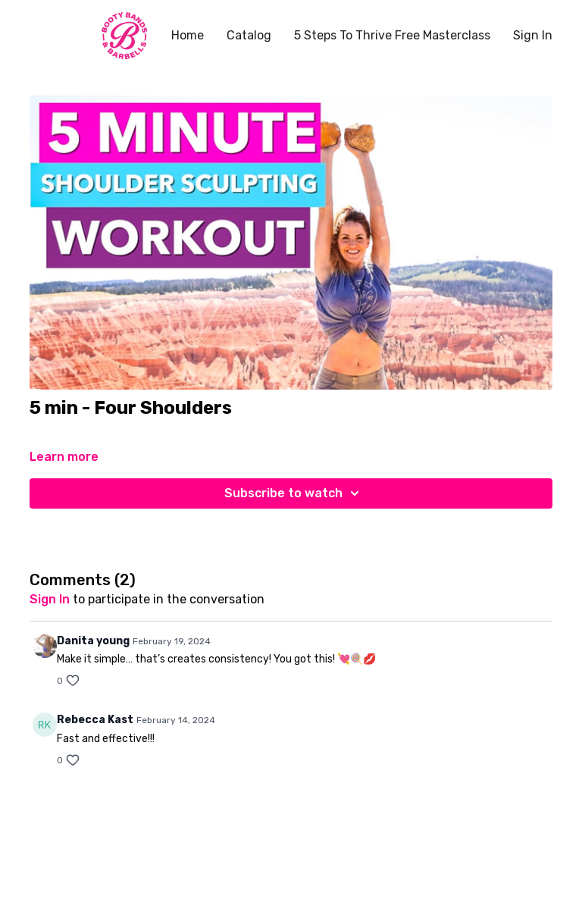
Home (188, 35)
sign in (50, 599)
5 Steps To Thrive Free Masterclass (392, 35)
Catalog (249, 35)
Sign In (533, 35)
